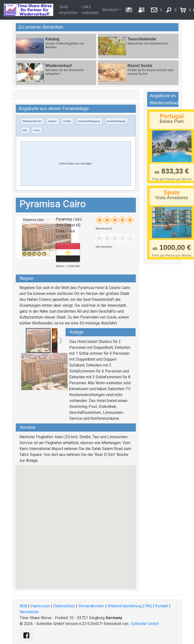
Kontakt (162, 606)
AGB (23, 606)
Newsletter (29, 612)
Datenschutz (64, 606)
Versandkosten (91, 606)
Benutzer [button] (110, 10)
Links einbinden (90, 10)
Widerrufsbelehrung (124, 606)
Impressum (40, 606)
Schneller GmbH (145, 624)
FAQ (148, 606)
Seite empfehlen (68, 10)
